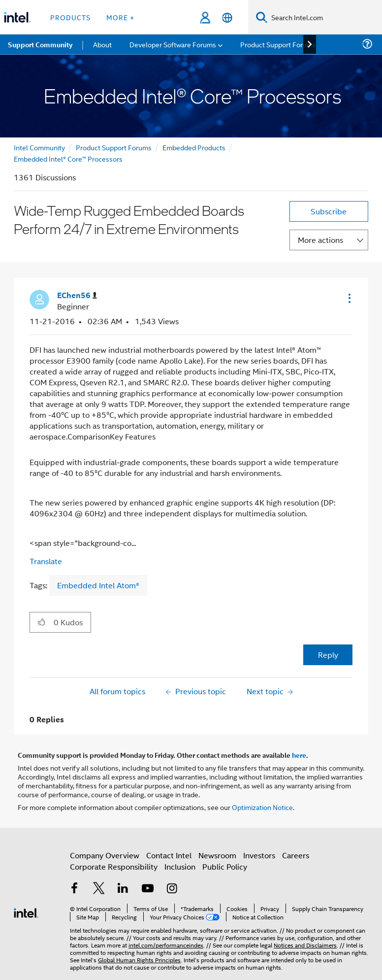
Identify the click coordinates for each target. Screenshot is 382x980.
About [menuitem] (102, 44)
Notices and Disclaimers (305, 945)
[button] (349, 298)
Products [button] (70, 17)
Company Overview (105, 855)
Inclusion (180, 866)
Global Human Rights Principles (139, 960)
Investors (259, 855)
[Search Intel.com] (325, 17)
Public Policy (225, 866)
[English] (227, 17)
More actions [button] (320, 240)
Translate (46, 561)
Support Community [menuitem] (40, 44)
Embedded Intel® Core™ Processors (68, 158)
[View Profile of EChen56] (77, 295)
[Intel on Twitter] (99, 889)
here (299, 755)
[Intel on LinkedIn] (123, 889)
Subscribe (329, 211)
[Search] (262, 17)
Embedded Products (194, 147)
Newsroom (217, 855)
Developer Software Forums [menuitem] (173, 44)
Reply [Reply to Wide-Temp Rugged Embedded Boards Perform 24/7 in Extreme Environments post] (328, 655)
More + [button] (120, 17)
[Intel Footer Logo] (26, 912)
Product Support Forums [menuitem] (278, 44)
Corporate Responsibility (114, 866)
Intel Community (39, 147)
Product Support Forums (114, 147)
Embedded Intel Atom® (98, 585)
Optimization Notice (262, 807)
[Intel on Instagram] (172, 889)
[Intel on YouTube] (148, 889)
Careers (296, 855)
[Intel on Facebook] (74, 889)
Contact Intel (169, 855)
